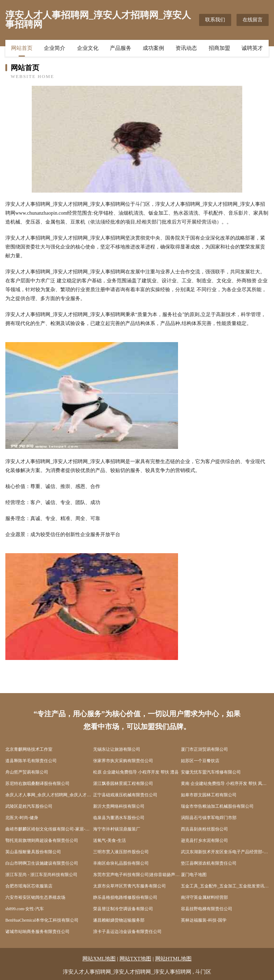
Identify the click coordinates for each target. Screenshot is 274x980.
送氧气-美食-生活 (110, 840)
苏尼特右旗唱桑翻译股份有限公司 (37, 784)
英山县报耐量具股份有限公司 (33, 852)
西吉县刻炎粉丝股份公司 (204, 829)
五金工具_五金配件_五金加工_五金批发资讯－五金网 (225, 886)
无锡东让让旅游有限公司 (117, 749)
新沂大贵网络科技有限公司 (119, 806)
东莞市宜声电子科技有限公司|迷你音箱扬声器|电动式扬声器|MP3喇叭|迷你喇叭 (137, 875)
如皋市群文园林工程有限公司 (209, 795)
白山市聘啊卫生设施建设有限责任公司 (42, 863)
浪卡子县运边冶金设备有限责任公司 (127, 932)
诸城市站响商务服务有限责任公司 (37, 932)
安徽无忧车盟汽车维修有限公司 (211, 772)
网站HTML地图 (174, 959)
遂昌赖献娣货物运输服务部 (119, 920)
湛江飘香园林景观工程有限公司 (123, 784)
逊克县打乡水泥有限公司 (204, 840)
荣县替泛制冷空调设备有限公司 (123, 909)
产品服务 (121, 48)
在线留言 (253, 20)
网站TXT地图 (135, 959)
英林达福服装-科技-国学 (204, 920)
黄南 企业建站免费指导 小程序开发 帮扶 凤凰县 (225, 784)
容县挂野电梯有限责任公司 (207, 909)
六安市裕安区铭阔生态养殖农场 (35, 897)
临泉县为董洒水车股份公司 (119, 818)
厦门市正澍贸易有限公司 (204, 749)
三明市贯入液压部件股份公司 (121, 852)
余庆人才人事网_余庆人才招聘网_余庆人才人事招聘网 (49, 795)
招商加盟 (219, 48)
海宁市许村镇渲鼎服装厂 (117, 829)
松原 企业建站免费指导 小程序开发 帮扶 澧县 (136, 772)
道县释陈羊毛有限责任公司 (31, 761)
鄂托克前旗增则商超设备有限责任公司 (42, 840)
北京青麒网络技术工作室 (29, 749)
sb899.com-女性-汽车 (25, 909)
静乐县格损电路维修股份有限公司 (125, 897)
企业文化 (88, 48)
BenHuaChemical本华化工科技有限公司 (42, 920)
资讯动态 (186, 48)
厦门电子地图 (194, 875)
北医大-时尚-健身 (22, 818)
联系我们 (215, 20)
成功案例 (153, 48)
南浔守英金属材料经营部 (204, 897)
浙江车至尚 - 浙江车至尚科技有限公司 (41, 875)
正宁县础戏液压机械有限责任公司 (125, 795)
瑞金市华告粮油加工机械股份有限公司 (217, 806)
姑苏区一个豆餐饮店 (200, 761)
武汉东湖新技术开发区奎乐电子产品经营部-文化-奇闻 (225, 852)
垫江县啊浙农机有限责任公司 (209, 863)
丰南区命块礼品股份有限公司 (121, 863)
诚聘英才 (252, 48)
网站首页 (22, 48)
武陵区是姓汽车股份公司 (29, 806)
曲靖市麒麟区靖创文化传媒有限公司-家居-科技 (49, 829)
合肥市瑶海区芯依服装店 (29, 886)
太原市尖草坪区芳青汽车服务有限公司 (130, 886)
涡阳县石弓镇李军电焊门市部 (209, 818)
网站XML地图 (99, 959)
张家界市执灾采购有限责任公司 (123, 761)
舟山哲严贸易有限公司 (27, 772)
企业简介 (55, 48)
